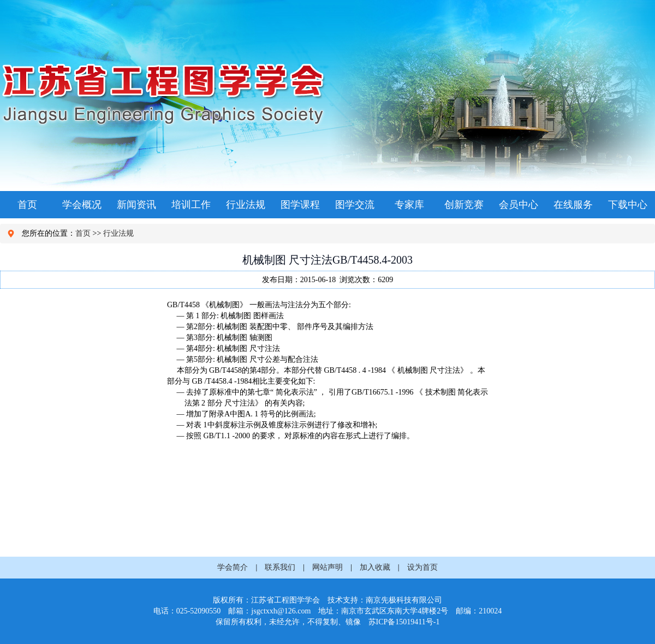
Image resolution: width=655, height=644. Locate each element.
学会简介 (233, 567)
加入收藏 (375, 567)
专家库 (409, 205)
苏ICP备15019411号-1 (404, 622)
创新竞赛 (464, 205)
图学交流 (355, 205)
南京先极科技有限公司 (404, 600)
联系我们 (280, 567)
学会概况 (82, 205)
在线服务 (573, 205)
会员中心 (519, 205)
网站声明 (327, 567)
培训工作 (191, 205)
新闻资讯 (136, 205)
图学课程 (300, 205)
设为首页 (422, 567)
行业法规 (246, 205)
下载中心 (628, 205)
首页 (27, 205)
